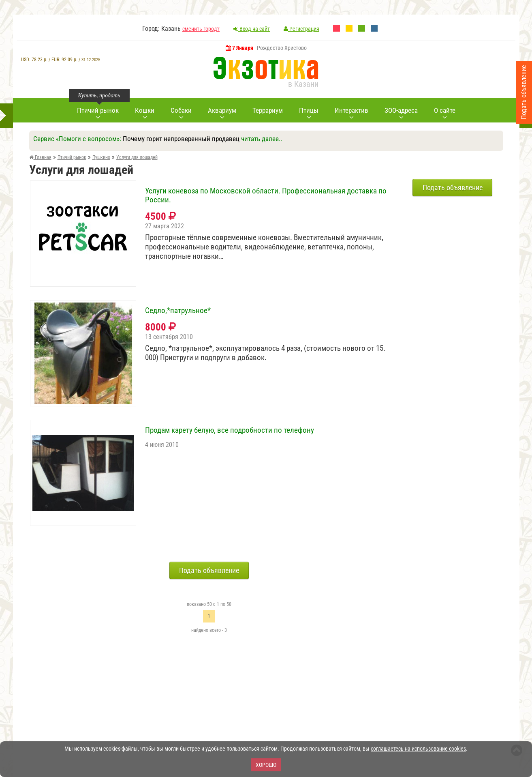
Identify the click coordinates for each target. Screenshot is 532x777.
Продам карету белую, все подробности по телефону (230, 430)
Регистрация (301, 29)
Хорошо (266, 765)
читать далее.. (262, 139)
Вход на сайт (252, 29)
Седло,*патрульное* (178, 311)
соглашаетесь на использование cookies (418, 749)
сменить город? (201, 29)
